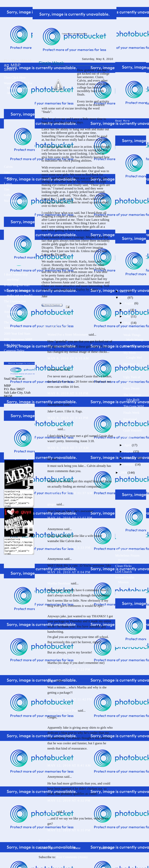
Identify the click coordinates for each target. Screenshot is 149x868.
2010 (124, 297)
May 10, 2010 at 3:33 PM (69, 548)
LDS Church (123, 571)
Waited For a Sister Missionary (68, 335)
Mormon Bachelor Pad (62, 711)
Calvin (8, 167)
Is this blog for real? (17, 285)
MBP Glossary (125, 549)
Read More (122, 120)
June (128, 316)
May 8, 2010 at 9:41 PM (68, 418)
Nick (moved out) (15, 201)
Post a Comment (49, 841)
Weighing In (131, 363)
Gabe (7, 195)
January (130, 464)
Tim (6, 189)
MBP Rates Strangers (18, 328)
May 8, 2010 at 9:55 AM (68, 358)
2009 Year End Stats (17, 334)
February (130, 457)
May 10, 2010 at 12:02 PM (70, 518)
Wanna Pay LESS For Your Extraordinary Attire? (18, 88)
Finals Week (51, 63)
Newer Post (46, 848)
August (129, 302)
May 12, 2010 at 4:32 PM (69, 800)
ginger (52, 504)
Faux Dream (131, 388)
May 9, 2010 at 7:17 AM (68, 448)
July (127, 309)
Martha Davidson (59, 583)
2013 (124, 290)
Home (77, 848)
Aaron (8, 178)
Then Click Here (15, 78)
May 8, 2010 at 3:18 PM (68, 393)
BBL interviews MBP (18, 339)
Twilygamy (131, 328)
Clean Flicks (123, 565)
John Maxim (12, 345)
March (129, 451)
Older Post (106, 848)
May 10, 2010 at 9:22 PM (69, 669)
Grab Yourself (133, 430)
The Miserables (14, 322)
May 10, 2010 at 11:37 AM (70, 493)
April (128, 444)
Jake (7, 172)
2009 (124, 472)
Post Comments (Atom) (72, 857)
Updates (129, 436)
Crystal (52, 429)
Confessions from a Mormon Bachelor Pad (74, 34)
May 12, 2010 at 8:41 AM (69, 765)
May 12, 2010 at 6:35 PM (69, 830)
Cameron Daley (14, 351)
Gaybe (128, 370)
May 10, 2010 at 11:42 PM (70, 699)
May (128, 322)
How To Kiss (132, 346)
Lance (8, 184)
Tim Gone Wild (134, 405)
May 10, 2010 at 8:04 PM (69, 572)
